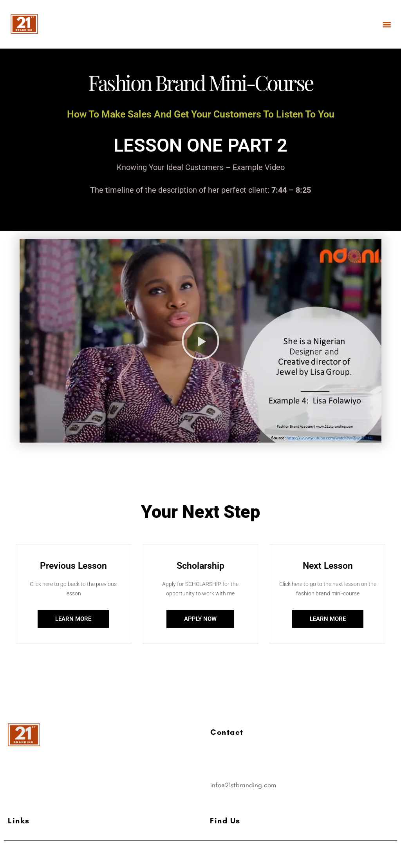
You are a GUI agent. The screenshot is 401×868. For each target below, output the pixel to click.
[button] (387, 24)
